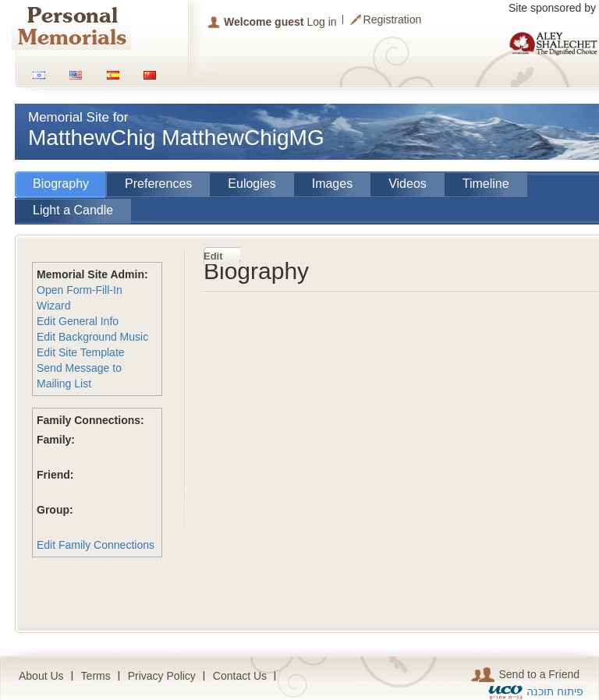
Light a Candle (73, 210)
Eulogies (252, 184)
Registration (393, 20)
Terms (96, 676)
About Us (41, 676)
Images (332, 184)
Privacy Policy (162, 676)
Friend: (55, 475)
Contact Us (240, 676)
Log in (321, 22)
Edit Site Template (81, 352)
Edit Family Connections (96, 545)
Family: (56, 440)
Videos (408, 184)
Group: (55, 510)
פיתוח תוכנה (555, 691)
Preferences (158, 184)
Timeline (486, 184)
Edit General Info (78, 321)
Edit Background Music (92, 337)
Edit (213, 256)
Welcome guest (264, 22)
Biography (61, 184)
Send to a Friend (525, 675)
